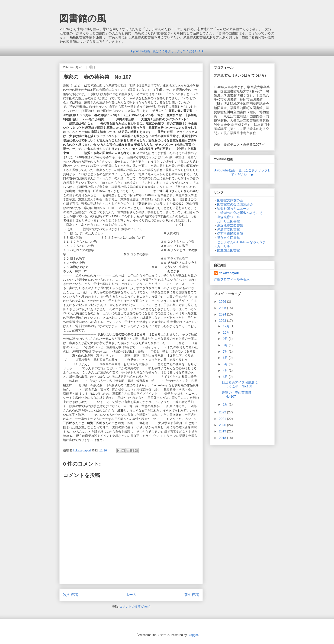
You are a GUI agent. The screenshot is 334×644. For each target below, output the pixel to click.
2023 (223, 321)
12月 (226, 326)
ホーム (131, 595)
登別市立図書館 (228, 238)
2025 (223, 308)
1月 (226, 404)
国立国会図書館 (228, 250)
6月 (226, 358)
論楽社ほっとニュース (233, 209)
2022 (223, 412)
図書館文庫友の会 (230, 200)
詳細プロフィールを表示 (232, 279)
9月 (226, 339)
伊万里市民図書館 (230, 234)
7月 (226, 351)
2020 (223, 425)
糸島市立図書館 (228, 229)
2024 (223, 314)
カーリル (224, 246)
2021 (223, 419)
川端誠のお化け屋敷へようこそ (240, 213)
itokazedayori (229, 273)
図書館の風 (83, 18)
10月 (226, 332)
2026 (223, 302)
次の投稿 (71, 595)
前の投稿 (192, 595)
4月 (226, 370)
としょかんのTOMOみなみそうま (241, 242)
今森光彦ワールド (230, 217)
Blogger (193, 635)
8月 (226, 345)
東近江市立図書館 (230, 225)
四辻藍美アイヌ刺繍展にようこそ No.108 (240, 384)
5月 (226, 364)
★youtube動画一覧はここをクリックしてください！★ (167, 51)
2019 (223, 431)
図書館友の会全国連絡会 (235, 204)
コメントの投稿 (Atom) (135, 607)
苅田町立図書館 (228, 221)
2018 (223, 438)
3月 (226, 377)
